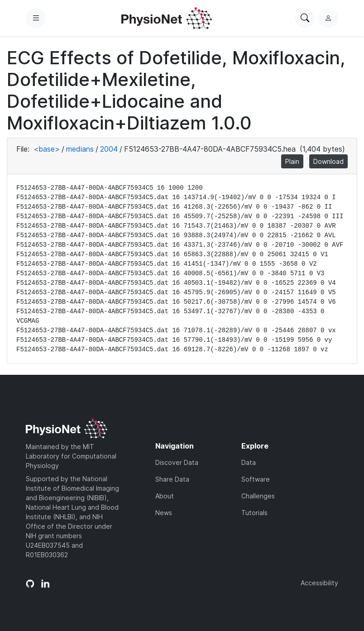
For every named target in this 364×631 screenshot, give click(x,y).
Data (249, 462)
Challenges (258, 496)
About (165, 496)
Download (328, 161)
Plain (292, 161)
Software (256, 479)
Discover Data (177, 462)
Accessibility (319, 583)
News (164, 513)
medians (80, 149)
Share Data (172, 479)
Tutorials (254, 513)
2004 (109, 149)
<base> (47, 149)
